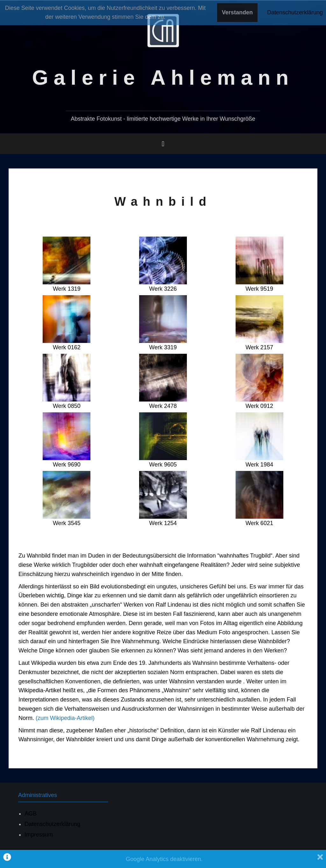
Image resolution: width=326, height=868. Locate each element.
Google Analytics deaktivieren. (164, 859)
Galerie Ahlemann (163, 78)
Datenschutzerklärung (52, 824)
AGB (31, 814)
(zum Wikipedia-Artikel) (65, 718)
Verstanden (237, 12)
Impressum (39, 835)
